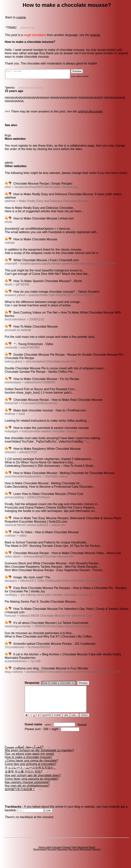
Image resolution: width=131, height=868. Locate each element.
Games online (45, 854)
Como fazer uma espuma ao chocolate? (32, 786)
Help (74, 854)
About (92, 854)
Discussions (62, 856)
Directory (96, 856)
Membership (83, 854)
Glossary (67, 854)
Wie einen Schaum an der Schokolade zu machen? (39, 757)
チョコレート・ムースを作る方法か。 (31, 774)
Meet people (85, 856)
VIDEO (85, 722)
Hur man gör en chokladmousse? (27, 792)
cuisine (21, 17)
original (95, 35)
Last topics (57, 854)
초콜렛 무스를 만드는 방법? (24, 778)
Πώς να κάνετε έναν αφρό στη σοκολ (29, 761)
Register (82, 731)
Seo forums (74, 856)
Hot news (52, 856)
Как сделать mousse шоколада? (27, 789)
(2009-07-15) (27, 28)
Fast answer (42, 75)
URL (66, 722)
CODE (57, 722)
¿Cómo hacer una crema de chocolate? (31, 767)
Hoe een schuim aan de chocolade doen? (33, 782)
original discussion (90, 113)
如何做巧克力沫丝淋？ (20, 796)
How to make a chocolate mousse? (28, 764)
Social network (40, 856)
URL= (75, 722)
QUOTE (47, 722)
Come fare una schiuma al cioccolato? (31, 771)
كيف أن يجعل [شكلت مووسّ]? (24, 754)
